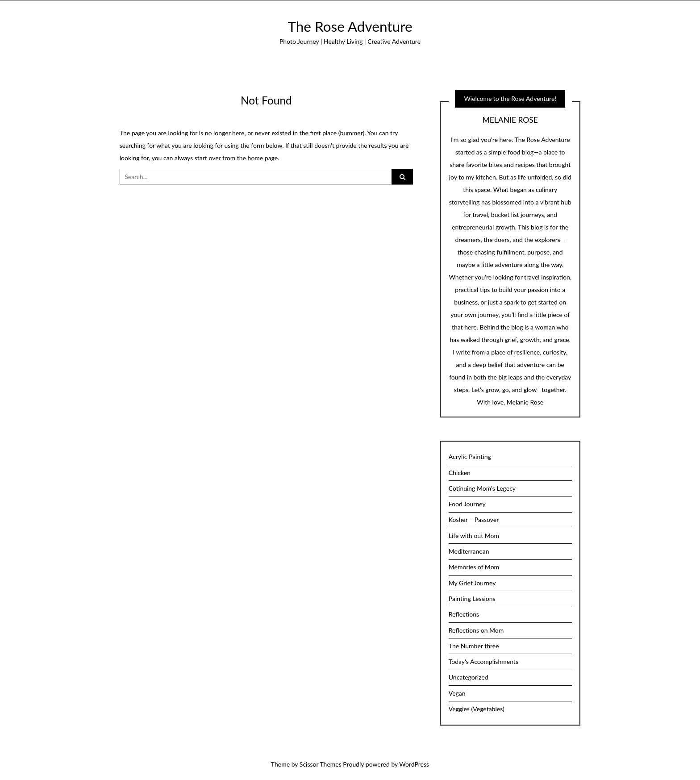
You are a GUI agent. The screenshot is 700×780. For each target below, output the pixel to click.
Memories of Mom (474, 567)
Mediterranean (469, 551)
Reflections (464, 614)
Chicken (460, 473)
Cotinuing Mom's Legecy (482, 488)
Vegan (457, 693)
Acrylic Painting (470, 457)
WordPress (414, 764)
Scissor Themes (321, 764)
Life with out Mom (474, 536)
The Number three (474, 646)
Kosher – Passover (474, 519)
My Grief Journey (472, 583)
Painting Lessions (472, 599)
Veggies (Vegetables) (477, 709)
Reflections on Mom (476, 630)
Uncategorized (469, 677)
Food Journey (467, 504)
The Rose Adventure (350, 26)
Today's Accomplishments (483, 661)
